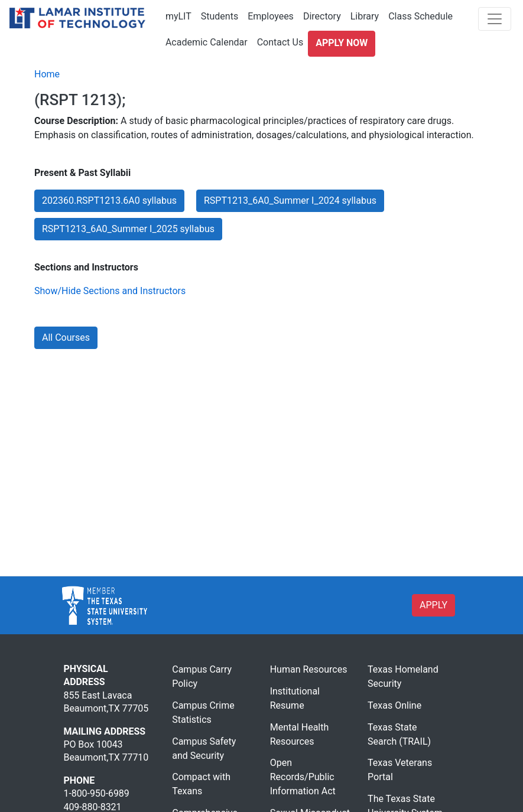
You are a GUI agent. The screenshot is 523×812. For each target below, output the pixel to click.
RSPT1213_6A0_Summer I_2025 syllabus (128, 229)
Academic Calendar (207, 42)
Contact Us (280, 42)
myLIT (178, 16)
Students (220, 16)
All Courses (66, 337)
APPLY (433, 605)
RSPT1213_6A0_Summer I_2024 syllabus (290, 200)
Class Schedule (420, 16)
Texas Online (394, 705)
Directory (322, 16)
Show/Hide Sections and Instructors (110, 291)
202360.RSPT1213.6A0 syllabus (109, 200)
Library (365, 16)
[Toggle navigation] (495, 19)
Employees (271, 16)
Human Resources (309, 669)
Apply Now (342, 43)
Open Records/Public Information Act (303, 777)
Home (47, 74)
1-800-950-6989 (97, 793)
